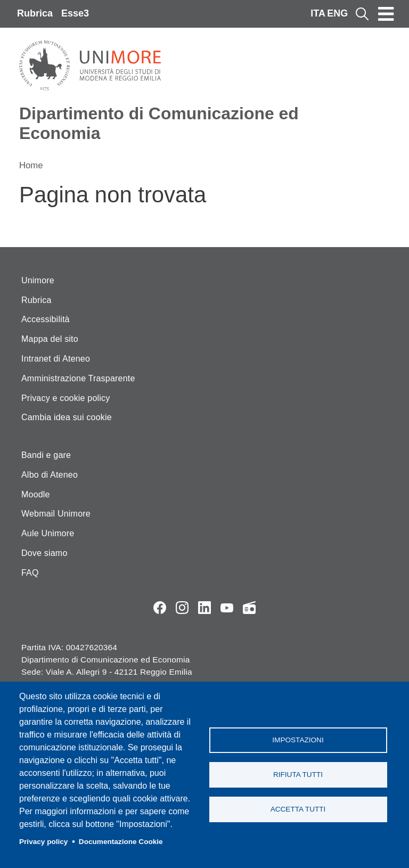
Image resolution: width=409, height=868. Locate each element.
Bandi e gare (46, 455)
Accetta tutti (298, 809)
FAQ (30, 573)
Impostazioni (298, 740)
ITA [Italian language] (318, 13)
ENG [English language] (337, 13)
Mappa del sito (50, 339)
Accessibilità (46, 319)
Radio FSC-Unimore (249, 608)
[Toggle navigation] (386, 14)
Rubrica (35, 13)
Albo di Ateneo (50, 475)
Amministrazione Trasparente (78, 378)
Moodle (36, 494)
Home (31, 165)
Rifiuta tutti (298, 775)
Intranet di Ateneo (56, 359)
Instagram (182, 608)
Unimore (38, 280)
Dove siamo (44, 553)
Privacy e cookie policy (66, 398)
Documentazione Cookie (121, 842)
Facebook (160, 608)
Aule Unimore (48, 533)
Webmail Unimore (56, 514)
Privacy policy (43, 842)
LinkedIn (204, 608)
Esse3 (75, 13)
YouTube (227, 608)
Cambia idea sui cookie (67, 417)
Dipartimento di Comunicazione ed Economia (159, 123)
